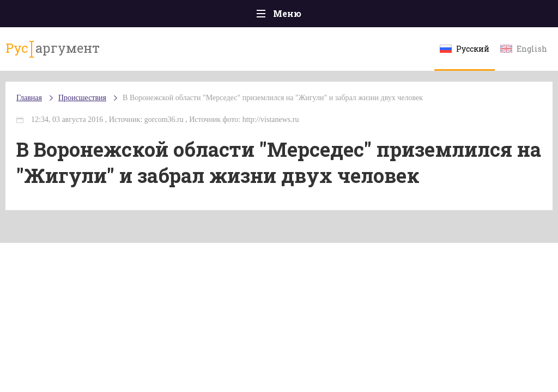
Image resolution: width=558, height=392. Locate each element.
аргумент (53, 48)
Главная (29, 98)
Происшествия (82, 98)
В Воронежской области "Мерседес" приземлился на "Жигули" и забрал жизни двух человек (273, 98)
